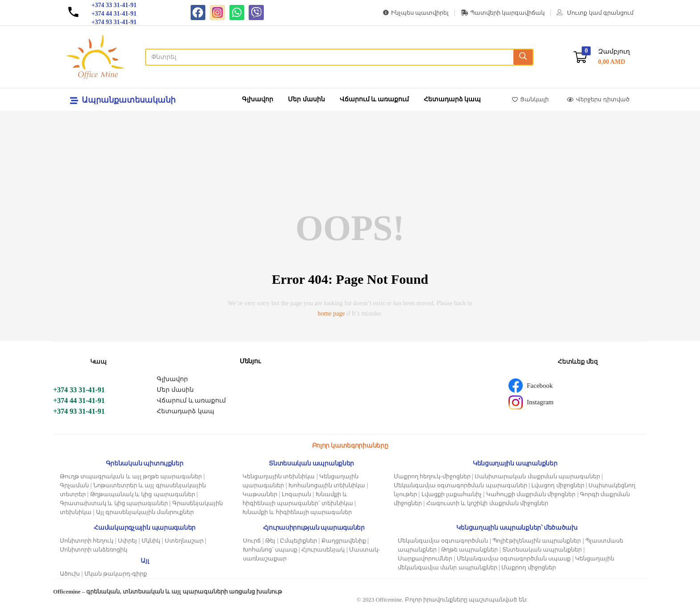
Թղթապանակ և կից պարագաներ (143, 494)
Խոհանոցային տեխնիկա (327, 485)
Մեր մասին (306, 99)
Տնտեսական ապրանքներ (542, 550)
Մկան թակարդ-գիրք (116, 574)
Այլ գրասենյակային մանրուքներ (145, 512)
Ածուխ (70, 574)
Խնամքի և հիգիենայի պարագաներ (297, 512)
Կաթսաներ (260, 494)
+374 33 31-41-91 (79, 390)
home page (331, 313)
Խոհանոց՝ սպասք (270, 550)
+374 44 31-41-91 (79, 401)
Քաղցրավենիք (344, 541)
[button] (602, 57)
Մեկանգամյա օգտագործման (443, 541)
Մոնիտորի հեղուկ (87, 541)
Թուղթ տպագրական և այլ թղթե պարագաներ (131, 476)
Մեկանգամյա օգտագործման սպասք (514, 558)
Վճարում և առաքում (374, 99)
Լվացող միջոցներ (558, 485)
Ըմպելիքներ (298, 541)
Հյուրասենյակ (323, 550)
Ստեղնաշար (184, 541)
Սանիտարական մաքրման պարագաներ (537, 476)
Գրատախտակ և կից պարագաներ (114, 503)
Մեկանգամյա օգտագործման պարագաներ (460, 485)
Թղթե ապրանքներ (469, 550)
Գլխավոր (258, 99)
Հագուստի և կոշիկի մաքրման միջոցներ (487, 503)
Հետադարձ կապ (452, 99)
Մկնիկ (151, 541)
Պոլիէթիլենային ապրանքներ (537, 541)
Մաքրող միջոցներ (528, 567)
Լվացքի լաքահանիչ (452, 494)
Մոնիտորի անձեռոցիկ (94, 550)
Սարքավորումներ (425, 558)
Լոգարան (296, 494)
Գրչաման (74, 485)
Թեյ (270, 541)
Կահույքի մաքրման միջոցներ (531, 494)
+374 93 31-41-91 (79, 411)
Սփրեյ (127, 541)
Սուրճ (252, 541)
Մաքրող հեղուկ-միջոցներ (432, 476)
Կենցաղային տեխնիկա (279, 476)
